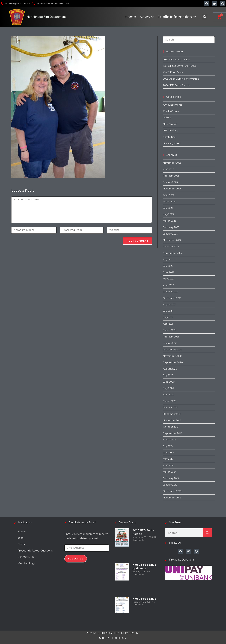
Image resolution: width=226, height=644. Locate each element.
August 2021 (170, 304)
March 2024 (170, 201)
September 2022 (173, 253)
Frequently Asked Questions (35, 551)
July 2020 (168, 375)
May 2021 (168, 317)
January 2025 (170, 182)
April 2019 (168, 465)
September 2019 (173, 433)
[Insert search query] (189, 40)
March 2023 (170, 221)
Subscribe (76, 559)
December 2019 (172, 414)
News (21, 544)
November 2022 (172, 240)
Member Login (27, 563)
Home (22, 532)
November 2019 (172, 420)
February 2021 (171, 337)
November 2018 (172, 498)
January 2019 (170, 485)
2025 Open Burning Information (181, 79)
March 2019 (169, 472)
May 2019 (168, 459)
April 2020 (169, 394)
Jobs (20, 538)
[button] (205, 17)
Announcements (173, 105)
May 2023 (168, 214)
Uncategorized (172, 143)
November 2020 (172, 356)
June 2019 (168, 452)
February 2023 (171, 227)
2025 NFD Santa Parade (176, 59)
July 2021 (168, 311)
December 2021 (172, 298)
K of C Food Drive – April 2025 (180, 66)
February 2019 (171, 478)
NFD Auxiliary (170, 130)
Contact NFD (26, 557)
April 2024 (169, 195)
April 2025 (168, 169)
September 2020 (173, 362)
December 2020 (173, 350)
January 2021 (170, 343)
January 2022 (170, 291)
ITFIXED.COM (118, 638)
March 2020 (170, 401)
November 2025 (172, 163)
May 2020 (168, 388)
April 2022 (168, 285)
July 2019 (168, 446)
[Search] (207, 533)
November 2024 (172, 189)
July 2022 (168, 266)
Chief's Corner (171, 111)
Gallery (167, 117)
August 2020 (170, 369)
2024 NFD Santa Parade (177, 85)
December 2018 (172, 491)
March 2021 (169, 330)
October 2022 (171, 246)
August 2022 (170, 259)
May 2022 (168, 279)
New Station (170, 124)
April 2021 (168, 324)
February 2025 (171, 176)
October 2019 (171, 427)
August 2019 (170, 440)
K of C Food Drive (173, 72)
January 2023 (170, 234)
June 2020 (169, 382)
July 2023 (168, 208)
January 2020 (170, 407)
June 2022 (169, 272)
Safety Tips (169, 137)
